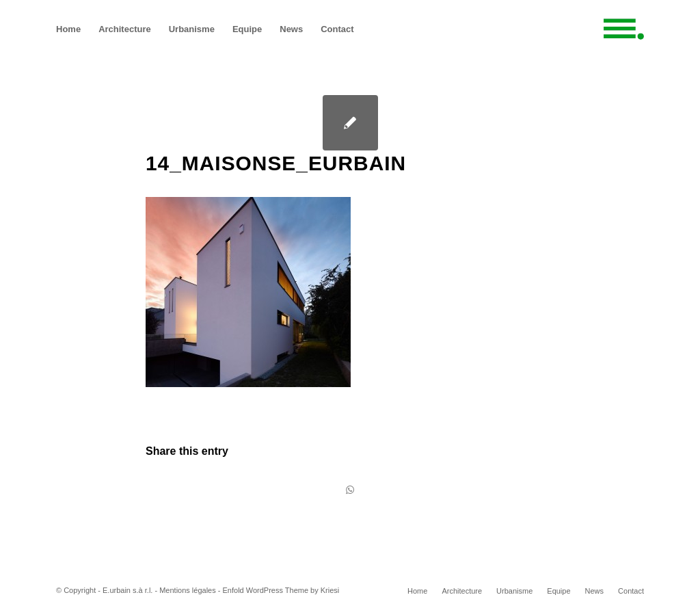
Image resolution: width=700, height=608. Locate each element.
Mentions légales (188, 590)
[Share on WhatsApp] (350, 490)
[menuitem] (68, 29)
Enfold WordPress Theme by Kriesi (281, 590)
